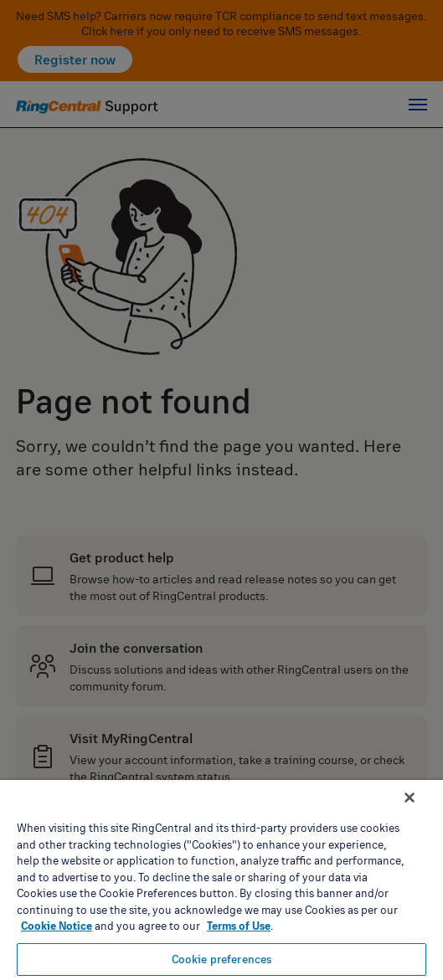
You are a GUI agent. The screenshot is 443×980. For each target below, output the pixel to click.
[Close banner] (410, 798)
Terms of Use (239, 926)
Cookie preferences (221, 959)
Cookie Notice (57, 926)
